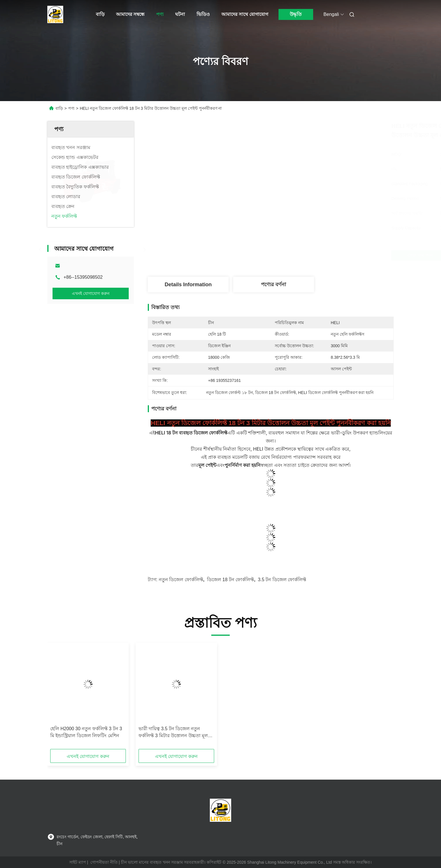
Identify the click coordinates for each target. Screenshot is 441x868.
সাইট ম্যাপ (78, 862)
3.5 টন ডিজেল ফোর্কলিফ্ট (282, 580)
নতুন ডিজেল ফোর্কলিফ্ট (181, 580)
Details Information (188, 285)
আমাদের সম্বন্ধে (130, 14)
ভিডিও (203, 14)
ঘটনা (180, 14)
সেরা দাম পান (302, 255)
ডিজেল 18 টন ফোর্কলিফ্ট (230, 580)
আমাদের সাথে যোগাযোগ (245, 14)
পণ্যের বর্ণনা (273, 285)
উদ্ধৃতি (296, 14)
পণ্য (160, 14)
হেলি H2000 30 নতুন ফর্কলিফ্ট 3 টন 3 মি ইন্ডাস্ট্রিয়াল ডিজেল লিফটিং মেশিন (86, 732)
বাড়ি (100, 14)
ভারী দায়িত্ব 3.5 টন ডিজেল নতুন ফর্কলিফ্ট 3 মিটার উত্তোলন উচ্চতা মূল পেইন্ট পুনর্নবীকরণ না (173, 733)
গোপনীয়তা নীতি (104, 862)
